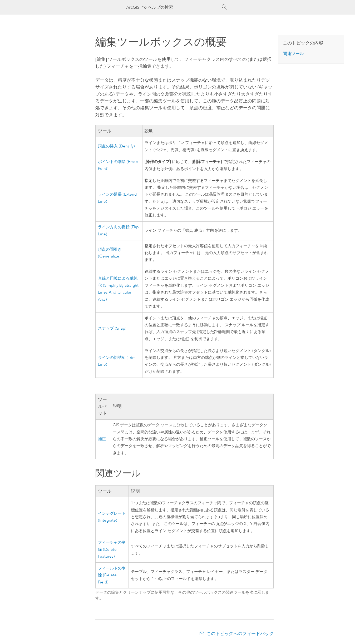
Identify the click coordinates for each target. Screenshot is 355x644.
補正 (102, 439)
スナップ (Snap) (112, 328)
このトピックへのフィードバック (240, 633)
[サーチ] (224, 7)
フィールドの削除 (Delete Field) (112, 575)
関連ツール (293, 54)
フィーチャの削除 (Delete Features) (112, 549)
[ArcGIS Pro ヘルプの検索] (172, 7)
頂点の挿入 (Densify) (116, 146)
